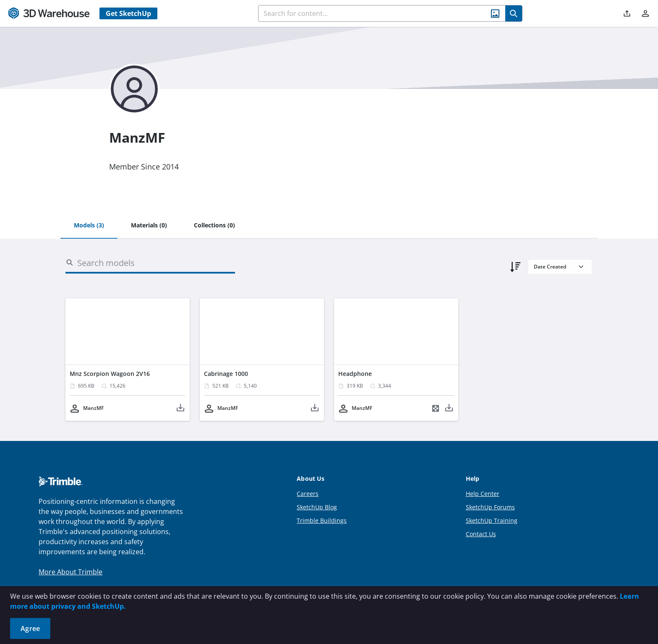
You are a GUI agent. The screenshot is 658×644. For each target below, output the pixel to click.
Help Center (483, 494)
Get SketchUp (128, 13)
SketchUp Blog (317, 507)
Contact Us (481, 534)
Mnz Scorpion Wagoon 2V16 (110, 374)
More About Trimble (70, 572)
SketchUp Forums (490, 507)
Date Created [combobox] (550, 267)
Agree (30, 628)
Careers (308, 494)
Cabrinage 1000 (226, 374)
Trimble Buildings (322, 520)
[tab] (89, 226)
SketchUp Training (492, 520)
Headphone (355, 374)
